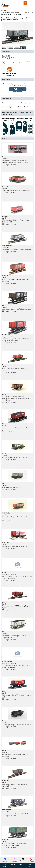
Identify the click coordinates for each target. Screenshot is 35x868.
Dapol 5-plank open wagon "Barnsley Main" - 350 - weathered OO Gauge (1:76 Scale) (16, 279)
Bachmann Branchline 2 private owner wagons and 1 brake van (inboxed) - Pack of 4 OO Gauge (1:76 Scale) (15, 665)
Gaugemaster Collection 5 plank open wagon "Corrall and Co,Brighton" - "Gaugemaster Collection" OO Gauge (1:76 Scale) (17, 339)
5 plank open (9, 72)
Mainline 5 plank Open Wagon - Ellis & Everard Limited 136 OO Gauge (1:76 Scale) (16, 517)
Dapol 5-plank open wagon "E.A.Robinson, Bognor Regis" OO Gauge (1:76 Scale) (16, 606)
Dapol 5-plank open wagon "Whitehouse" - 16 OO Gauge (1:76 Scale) (14, 546)
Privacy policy (30, 865)
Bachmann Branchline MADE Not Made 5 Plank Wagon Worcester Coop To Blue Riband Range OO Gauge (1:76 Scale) (17, 576)
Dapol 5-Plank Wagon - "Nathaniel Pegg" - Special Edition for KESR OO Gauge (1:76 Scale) (16, 220)
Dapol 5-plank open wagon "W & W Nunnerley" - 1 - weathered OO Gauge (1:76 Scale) (16, 784)
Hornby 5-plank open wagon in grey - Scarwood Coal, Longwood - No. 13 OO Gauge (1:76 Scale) (16, 636)
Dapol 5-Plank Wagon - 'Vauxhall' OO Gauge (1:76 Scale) (10, 486)
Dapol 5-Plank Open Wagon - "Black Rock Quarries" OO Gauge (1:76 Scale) (16, 724)
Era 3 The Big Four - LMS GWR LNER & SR (15, 107)
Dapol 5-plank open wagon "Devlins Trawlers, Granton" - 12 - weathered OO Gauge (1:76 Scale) (14, 843)
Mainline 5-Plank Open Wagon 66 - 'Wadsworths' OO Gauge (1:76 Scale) (15, 457)
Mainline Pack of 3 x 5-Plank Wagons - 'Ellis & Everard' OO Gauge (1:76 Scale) (16, 189)
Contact (21, 864)
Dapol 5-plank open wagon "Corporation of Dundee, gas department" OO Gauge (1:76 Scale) (17, 428)
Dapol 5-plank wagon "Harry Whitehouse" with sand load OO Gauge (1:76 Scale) (17, 695)
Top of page (4, 865)
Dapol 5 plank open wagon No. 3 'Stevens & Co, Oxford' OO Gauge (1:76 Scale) (15, 368)
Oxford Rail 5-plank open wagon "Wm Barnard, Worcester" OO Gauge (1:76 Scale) (17, 249)
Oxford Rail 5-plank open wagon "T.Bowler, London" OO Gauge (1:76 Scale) (15, 813)
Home (13, 864)
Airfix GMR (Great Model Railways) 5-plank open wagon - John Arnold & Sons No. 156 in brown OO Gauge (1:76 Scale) (17, 398)
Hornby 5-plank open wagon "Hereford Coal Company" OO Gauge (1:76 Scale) (17, 308)
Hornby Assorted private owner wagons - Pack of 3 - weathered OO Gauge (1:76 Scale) (16, 754)
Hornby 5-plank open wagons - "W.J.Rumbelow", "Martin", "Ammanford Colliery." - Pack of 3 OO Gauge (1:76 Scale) (16, 161)
